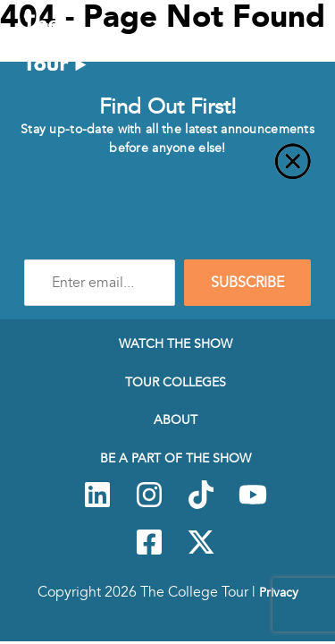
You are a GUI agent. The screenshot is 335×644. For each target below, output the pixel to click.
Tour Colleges (176, 382)
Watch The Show (176, 343)
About (176, 419)
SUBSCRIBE (247, 283)
